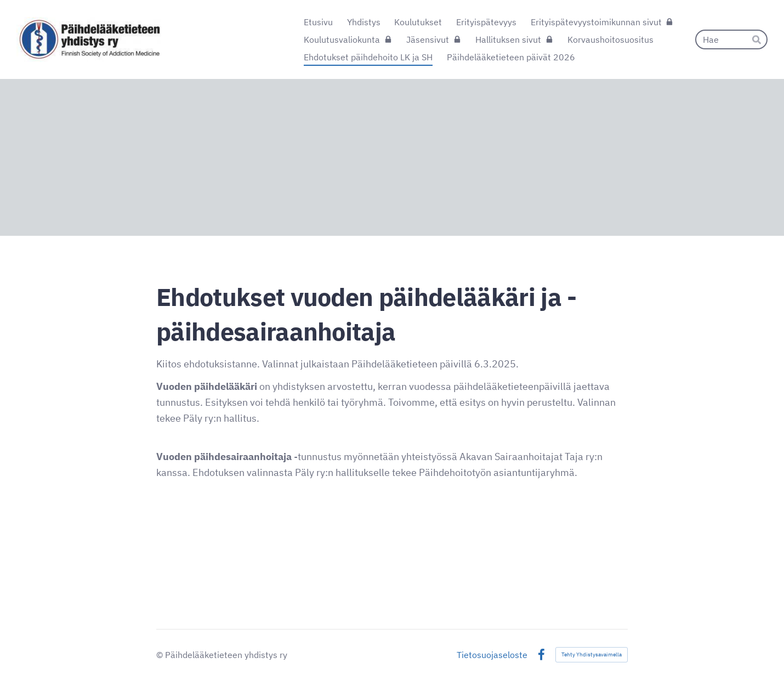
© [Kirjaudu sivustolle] (161, 655)
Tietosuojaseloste (492, 655)
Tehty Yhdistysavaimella (592, 654)
